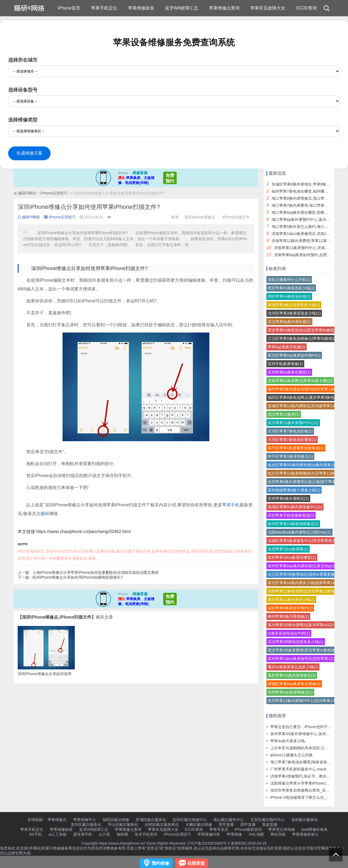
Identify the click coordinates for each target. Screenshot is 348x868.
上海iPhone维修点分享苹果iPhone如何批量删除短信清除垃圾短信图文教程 (96, 572)
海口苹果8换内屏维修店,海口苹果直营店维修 (309, 198)
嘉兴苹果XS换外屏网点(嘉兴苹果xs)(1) (301, 625)
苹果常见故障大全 (268, 8)
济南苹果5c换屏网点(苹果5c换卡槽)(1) (300, 381)
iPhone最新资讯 (248, 829)
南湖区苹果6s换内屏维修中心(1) (295, 507)
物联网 (122, 834)
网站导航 (278, 834)
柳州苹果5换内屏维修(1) (288, 616)
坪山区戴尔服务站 (123, 825)
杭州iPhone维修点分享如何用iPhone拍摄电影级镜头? (78, 577)
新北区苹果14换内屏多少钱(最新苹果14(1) (304, 583)
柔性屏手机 (83, 834)
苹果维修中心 (85, 820)
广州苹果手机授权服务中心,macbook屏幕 (305, 769)
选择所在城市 (23, 60)
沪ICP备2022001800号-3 (209, 843)
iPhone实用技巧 (54, 193)
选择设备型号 (23, 90)
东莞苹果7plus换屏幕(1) (288, 549)
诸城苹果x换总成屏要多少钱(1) (294, 305)
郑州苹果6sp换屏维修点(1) (290, 692)
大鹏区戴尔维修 (199, 825)
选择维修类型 (23, 120)
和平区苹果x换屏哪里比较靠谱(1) (296, 448)
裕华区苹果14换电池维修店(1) (293, 524)
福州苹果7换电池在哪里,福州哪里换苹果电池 (309, 191)
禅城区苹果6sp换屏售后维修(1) (294, 684)
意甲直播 (226, 825)
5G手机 (36, 834)
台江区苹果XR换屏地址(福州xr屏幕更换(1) (304, 574)
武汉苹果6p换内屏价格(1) (289, 322)
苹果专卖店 (219, 829)
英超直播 (270, 825)
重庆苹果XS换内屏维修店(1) (292, 675)
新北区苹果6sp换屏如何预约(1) (294, 355)
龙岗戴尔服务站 (304, 820)
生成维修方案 (29, 153)
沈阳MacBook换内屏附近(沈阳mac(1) (299, 532)
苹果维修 (234, 834)
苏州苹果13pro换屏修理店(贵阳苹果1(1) (301, 659)
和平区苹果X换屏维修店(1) (290, 456)
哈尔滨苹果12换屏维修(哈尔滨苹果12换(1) (304, 473)
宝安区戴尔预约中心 (268, 820)
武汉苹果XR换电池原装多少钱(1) (296, 642)
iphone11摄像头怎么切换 (291, 755)
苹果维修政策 (141, 8)
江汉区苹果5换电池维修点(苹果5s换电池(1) (304, 339)
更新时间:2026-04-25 (248, 843)
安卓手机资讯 (146, 834)
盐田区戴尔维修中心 (190, 820)
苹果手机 (231, 505)
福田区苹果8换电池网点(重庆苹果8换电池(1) (305, 397)
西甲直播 (248, 825)
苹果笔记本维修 (282, 829)
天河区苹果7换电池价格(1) (290, 431)
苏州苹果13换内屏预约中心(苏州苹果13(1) (304, 701)
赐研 (45, 514)
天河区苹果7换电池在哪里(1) (292, 440)
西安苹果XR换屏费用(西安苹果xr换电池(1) (304, 650)
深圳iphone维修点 (200, 217)
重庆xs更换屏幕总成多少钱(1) (293, 667)
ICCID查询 (306, 8)
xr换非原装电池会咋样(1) (289, 633)
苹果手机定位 (104, 8)
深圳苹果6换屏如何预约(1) (290, 608)
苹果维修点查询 (224, 8)
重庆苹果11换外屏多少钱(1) (291, 600)
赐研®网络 (29, 217)
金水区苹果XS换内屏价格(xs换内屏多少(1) (304, 465)
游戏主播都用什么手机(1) (289, 280)
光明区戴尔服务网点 (162, 825)
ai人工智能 (58, 834)
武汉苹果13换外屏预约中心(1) (293, 423)
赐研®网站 (27, 193)
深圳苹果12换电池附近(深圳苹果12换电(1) (304, 591)
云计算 (104, 834)
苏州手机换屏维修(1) (285, 364)
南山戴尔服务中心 (229, 820)
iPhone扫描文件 (236, 217)
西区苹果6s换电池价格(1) (289, 296)
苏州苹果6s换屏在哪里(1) (289, 372)
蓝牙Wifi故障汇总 (182, 8)
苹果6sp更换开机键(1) (287, 347)
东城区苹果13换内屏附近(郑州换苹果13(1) (304, 406)
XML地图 (256, 834)
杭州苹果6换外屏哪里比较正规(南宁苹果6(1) (305, 482)
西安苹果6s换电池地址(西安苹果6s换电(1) (303, 330)
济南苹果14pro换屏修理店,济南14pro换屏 (307, 234)
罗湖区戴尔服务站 (151, 820)
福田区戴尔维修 (116, 820)
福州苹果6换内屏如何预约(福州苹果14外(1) (304, 389)
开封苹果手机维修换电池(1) (291, 515)
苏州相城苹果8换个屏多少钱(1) (294, 490)
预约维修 (160, 863)
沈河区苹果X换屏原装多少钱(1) (294, 313)
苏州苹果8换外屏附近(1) (288, 499)
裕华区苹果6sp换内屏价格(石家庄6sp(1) (302, 566)
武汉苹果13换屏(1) (284, 414)
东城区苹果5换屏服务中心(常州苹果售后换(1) (306, 541)
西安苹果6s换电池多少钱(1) (291, 288)
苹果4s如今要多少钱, (288, 741)
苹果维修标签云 (305, 834)
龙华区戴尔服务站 (86, 825)
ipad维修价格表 (315, 829)
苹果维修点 (57, 820)
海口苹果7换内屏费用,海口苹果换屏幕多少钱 (309, 205)
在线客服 (196, 863)
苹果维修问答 (209, 834)
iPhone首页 (69, 8)
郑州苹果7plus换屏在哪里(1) (292, 557)
